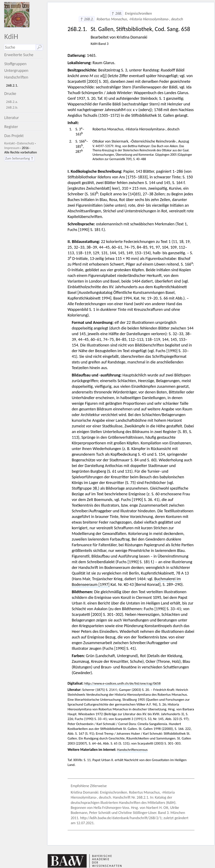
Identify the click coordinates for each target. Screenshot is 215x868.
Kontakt (9, 143)
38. (95, 488)
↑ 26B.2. (87, 19)
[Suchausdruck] (20, 47)
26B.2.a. (12, 102)
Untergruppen (16, 70)
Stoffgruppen (15, 64)
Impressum (12, 148)
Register (11, 127)
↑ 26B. (117, 13)
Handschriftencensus (132, 750)
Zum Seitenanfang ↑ (19, 158)
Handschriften (16, 77)
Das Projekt (14, 136)
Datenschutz (26, 143)
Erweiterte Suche (19, 55)
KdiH (11, 36)
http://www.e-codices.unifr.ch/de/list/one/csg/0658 (123, 683)
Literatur (12, 118)
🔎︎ (39, 47)
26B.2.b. (12, 107)
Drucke (10, 93)
